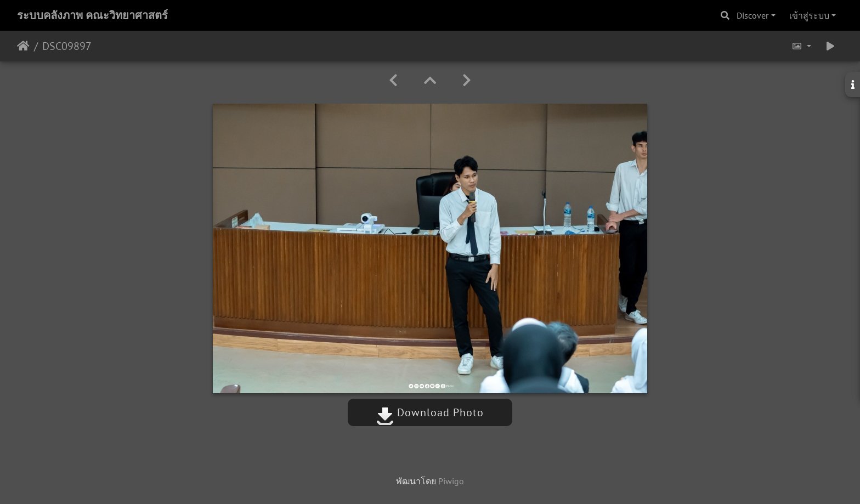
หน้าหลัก (23, 46)
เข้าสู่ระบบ (809, 15)
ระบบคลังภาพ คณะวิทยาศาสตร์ (92, 15)
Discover (752, 15)
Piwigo (451, 481)
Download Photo (430, 412)
